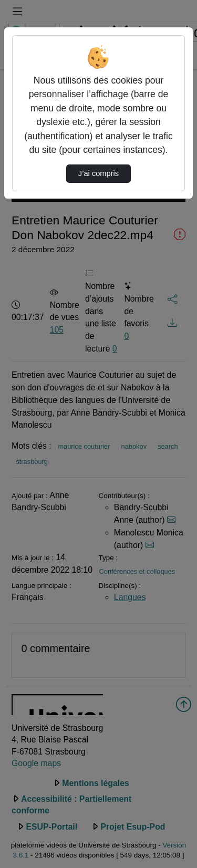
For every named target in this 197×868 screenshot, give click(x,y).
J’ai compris (98, 173)
